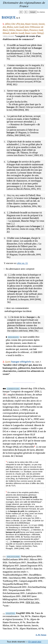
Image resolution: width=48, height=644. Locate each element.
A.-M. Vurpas (41, 635)
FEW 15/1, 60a (32, 602)
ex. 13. (23, 263)
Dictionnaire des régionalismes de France (24, 4)
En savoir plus (35, 642)
